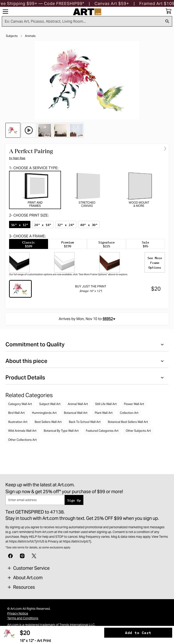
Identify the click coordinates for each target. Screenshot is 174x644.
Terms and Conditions (23, 618)
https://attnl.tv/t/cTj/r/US (27, 541)
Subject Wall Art (50, 404)
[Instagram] (22, 555)
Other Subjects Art (138, 431)
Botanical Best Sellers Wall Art (128, 422)
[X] (34, 555)
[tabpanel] (87, 257)
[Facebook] (10, 555)
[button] (112, 4)
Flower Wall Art (134, 404)
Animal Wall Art (78, 404)
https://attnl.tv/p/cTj (77, 541)
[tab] (35, 190)
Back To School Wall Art (85, 422)
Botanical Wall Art (76, 413)
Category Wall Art (20, 404)
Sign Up (74, 500)
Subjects (12, 36)
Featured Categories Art (102, 431)
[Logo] (87, 12)
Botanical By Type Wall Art (61, 431)
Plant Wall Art (104, 413)
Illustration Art (18, 422)
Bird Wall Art (16, 413)
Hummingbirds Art (44, 413)
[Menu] (5, 12)
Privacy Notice (18, 613)
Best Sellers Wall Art (48, 422)
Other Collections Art (22, 440)
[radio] (20, 224)
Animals (30, 36)
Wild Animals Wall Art (22, 431)
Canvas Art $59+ (112, 4)
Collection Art (129, 413)
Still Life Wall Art (106, 404)
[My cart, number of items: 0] (169, 11)
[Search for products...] (82, 21)
